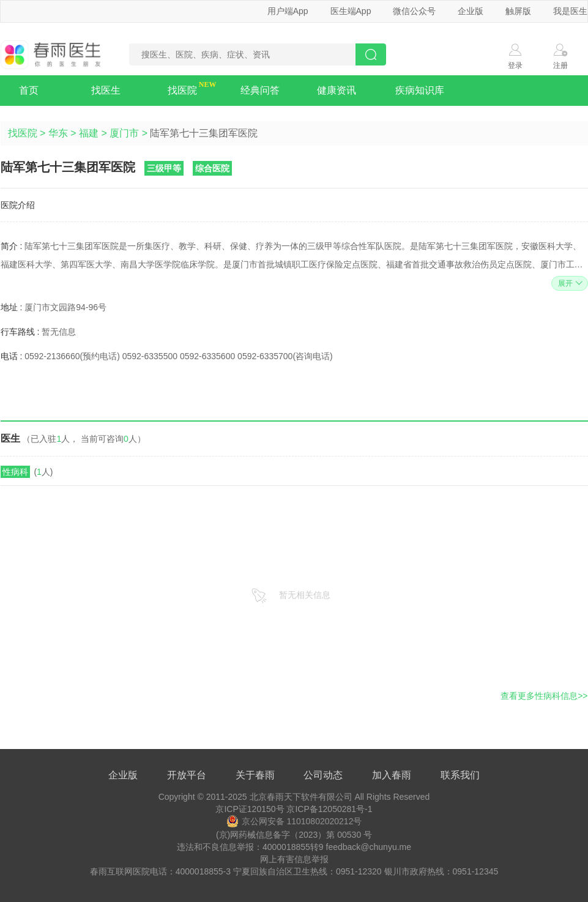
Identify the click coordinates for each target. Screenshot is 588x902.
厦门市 (124, 133)
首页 (29, 90)
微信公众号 (414, 11)
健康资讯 (337, 90)
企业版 (471, 11)
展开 (569, 283)
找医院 (182, 90)
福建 (89, 133)
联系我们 (460, 775)
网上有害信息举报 (294, 859)
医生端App (351, 11)
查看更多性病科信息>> (544, 696)
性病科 (15, 472)
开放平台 (187, 775)
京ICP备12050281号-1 (329, 809)
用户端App (288, 11)
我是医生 (570, 11)
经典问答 (260, 90)
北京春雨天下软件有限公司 (301, 797)
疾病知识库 (420, 90)
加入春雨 (392, 775)
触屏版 (518, 11)
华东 (58, 133)
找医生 (106, 90)
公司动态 (323, 775)
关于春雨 (255, 775)
